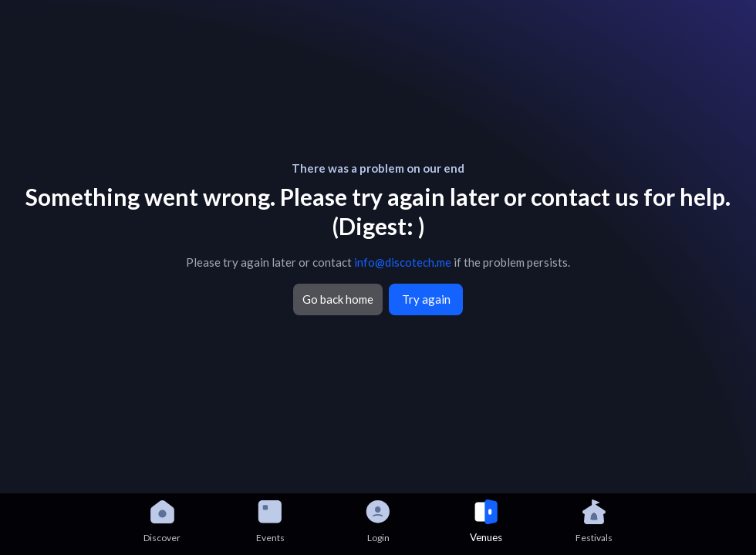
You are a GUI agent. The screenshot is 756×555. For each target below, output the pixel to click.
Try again (426, 299)
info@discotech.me (403, 262)
